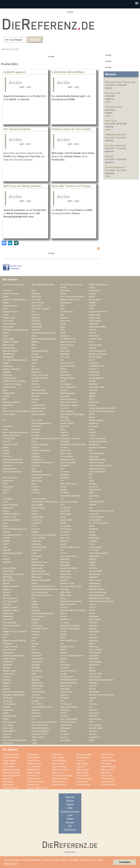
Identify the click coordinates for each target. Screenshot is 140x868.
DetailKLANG (9, 393)
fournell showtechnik (98, 441)
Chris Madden (34, 758)
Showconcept (95, 662)
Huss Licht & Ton (10, 478)
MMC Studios (95, 586)
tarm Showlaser (38, 692)
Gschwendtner (67, 456)
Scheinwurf (36, 656)
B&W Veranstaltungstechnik (44, 339)
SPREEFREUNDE (68, 680)
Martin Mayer (82, 773)
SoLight (64, 674)
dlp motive (65, 396)
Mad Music (65, 559)
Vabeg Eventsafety (68, 707)
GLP (91, 450)
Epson (92, 417)
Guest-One (94, 456)
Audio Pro (36, 321)
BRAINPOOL (9, 354)
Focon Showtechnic (98, 438)
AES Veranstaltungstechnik (72, 297)
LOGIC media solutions (71, 547)
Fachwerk (36, 432)
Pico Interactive (10, 623)
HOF (91, 475)
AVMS (63, 333)
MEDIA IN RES (96, 571)
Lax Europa (37, 523)
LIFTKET (7, 538)
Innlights (35, 490)
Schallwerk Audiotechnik (14, 656)
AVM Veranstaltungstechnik (44, 333)
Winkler (64, 731)
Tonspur (92, 698)
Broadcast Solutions (98, 354)
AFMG (92, 297)
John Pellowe (9, 767)
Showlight (36, 665)
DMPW (92, 396)
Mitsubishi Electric (11, 586)
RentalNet (7, 644)
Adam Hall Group (10, 294)
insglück (64, 490)
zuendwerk (65, 740)
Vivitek (6, 719)
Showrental (94, 665)
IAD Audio (65, 478)
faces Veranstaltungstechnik (15, 432)
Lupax (34, 553)
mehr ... (109, 102)
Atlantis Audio (9, 318)
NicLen (63, 598)
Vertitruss (93, 710)
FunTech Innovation (40, 444)
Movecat (7, 592)
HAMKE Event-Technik (13, 462)
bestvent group (95, 345)
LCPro (34, 526)
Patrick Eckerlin (34, 779)
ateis (62, 315)
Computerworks (10, 378)
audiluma (36, 318)
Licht (70, 815)
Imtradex (93, 484)
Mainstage (65, 565)
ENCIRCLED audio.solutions (102, 411)
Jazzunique (94, 496)
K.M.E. (6, 502)
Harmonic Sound (96, 462)
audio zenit (65, 321)
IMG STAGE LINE (68, 484)
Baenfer (35, 342)
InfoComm (94, 487)
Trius (62, 701)
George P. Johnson (97, 447)
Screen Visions (9, 659)
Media (70, 819)
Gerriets (6, 450)
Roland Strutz (107, 782)
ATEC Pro (36, 315)
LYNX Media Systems (99, 553)
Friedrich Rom (34, 761)
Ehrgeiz (92, 405)
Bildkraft (92, 348)
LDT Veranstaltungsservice (15, 529)
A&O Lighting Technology (43, 285)
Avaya (63, 327)
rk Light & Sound (10, 647)
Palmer (92, 613)
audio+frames (95, 321)
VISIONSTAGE (10, 716)
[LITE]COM (8, 743)
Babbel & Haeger (10, 342)
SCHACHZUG (95, 653)
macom (35, 559)
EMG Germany (67, 411)
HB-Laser (36, 466)
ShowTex (64, 668)
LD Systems (66, 526)
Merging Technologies (41, 580)
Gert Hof (80, 761)
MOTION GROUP (97, 589)
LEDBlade (93, 529)
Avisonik (93, 330)
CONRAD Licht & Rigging (14, 381)
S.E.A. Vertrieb (95, 650)
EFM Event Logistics (69, 405)
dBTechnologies (39, 390)
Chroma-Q (94, 369)
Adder (5, 297)
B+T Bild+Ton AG (68, 339)
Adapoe (64, 294)
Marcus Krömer (108, 770)
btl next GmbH (95, 357)
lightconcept (94, 538)
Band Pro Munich (68, 342)
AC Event (7, 291)
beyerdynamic (9, 348)
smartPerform (9, 674)
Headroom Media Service (100, 466)
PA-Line (64, 613)
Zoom (34, 740)
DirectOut (36, 396)
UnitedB (6, 707)
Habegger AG (38, 459)
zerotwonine (94, 737)
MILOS (35, 583)
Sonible (6, 677)
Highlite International (12, 472)
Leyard (92, 532)
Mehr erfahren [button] (11, 864)
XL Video (64, 734)
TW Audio (93, 704)
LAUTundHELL (96, 520)
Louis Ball (81, 767)
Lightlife (6, 541)
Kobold (6, 511)
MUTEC (6, 595)
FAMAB (92, 432)
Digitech (92, 393)
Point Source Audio (11, 626)
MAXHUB (93, 568)
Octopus (93, 604)
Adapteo (93, 294)
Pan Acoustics (38, 616)
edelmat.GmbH (38, 405)
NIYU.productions (11, 601)
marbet (92, 565)
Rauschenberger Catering (14, 641)
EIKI (5, 408)
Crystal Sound (9, 387)
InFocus (6, 490)
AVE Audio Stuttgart (98, 327)
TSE (91, 701)
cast (33, 366)
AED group (36, 297)
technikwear (94, 692)
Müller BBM (65, 592)
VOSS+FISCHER (68, 722)
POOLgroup (37, 626)
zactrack (6, 737)
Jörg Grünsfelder (59, 767)
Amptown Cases (10, 306)
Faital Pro (64, 432)
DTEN (34, 402)
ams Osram (37, 306)
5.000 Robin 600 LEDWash (68, 72)
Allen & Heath (38, 303)
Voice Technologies (69, 719)
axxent (6, 336)
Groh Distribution (96, 453)
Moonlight (65, 589)
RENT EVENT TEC (69, 641)
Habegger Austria (68, 459)
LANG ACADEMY (97, 517)
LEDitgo (6, 532)
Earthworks (94, 402)
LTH (62, 550)
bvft (62, 360)
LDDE (92, 526)
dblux (5, 390)
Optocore (36, 610)
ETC (5, 420)
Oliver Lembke (83, 776)
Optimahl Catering (11, 610)
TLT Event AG (38, 698)
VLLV (34, 719)
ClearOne (64, 372)
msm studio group (39, 592)
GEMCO (35, 447)
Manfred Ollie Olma (11, 770)
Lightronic (65, 541)
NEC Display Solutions (42, 595)
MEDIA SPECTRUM (40, 574)
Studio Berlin (66, 686)
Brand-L (35, 354)
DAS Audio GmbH (97, 387)
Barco (91, 342)
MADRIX (7, 562)
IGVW (92, 481)
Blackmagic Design (40, 351)
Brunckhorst (37, 357)
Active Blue (65, 291)
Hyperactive (37, 478)
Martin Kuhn (57, 773)
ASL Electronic (67, 312)
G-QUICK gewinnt (15, 72)
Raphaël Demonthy (36, 782)
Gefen (5, 447)
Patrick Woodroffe (60, 779)
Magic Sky (65, 562)
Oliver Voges (107, 776)
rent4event (94, 641)
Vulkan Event (66, 725)
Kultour (35, 514)
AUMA (63, 324)
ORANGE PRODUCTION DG (73, 610)
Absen (92, 288)
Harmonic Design (68, 462)
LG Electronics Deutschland (44, 535)
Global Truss (66, 450)
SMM (34, 674)
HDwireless (65, 466)
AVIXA (6, 333)
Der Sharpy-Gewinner (17, 129)
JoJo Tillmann (33, 767)
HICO (63, 469)
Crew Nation (66, 384)
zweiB (92, 740)
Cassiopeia (8, 366)
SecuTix (64, 659)
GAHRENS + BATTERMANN (73, 444)
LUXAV (63, 553)
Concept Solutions (40, 378)
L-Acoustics (94, 514)
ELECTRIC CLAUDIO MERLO (16, 411)
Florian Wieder (9, 761)
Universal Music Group (42, 707)
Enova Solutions (39, 414)
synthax (6, 689)
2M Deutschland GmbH (13, 285)
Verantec (35, 710)
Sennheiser (8, 662)
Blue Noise (65, 351)
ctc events (36, 387)
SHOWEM (7, 665)
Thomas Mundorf (10, 788)
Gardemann (94, 444)
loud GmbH (37, 550)
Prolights (35, 632)
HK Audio (64, 472)
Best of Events (67, 345)
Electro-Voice (37, 411)
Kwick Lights (66, 514)
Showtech (36, 668)
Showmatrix (65, 665)
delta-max (93, 390)
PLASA (16, 49)
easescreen (8, 405)
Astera (6, 315)
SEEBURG (94, 659)
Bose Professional (97, 351)
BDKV (34, 345)
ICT (91, 478)
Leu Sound (65, 532)
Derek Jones (107, 758)
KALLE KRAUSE (10, 505)
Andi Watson (33, 755)
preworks (93, 626)
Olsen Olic (7, 779)
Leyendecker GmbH (12, 535)
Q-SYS (92, 635)
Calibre (6, 363)
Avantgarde (37, 327)
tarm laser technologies (13, 692)
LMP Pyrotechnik (39, 547)
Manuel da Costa (60, 770)
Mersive (64, 580)
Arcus (5, 309)
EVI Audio (65, 426)
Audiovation (37, 324)
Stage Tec (7, 683)
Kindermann (8, 508)
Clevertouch (94, 372)
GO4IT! (6, 453)
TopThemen (70, 830)
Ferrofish (35, 435)
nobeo (34, 601)
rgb (62, 644)
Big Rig (63, 348)
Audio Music (8, 321)
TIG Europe (8, 698)
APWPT (92, 306)
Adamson (36, 294)
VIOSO (63, 713)
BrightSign (65, 354)
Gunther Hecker (34, 764)
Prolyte (63, 632)
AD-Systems (94, 291)
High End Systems (97, 469)
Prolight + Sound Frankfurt (14, 632)
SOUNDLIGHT (67, 677)
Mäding (92, 559)
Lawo (5, 523)
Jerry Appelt (107, 764)
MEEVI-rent (37, 577)
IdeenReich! (8, 481)
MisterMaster (95, 583)
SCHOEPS (94, 656)
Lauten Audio (66, 520)
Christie (64, 369)
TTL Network (66, 704)
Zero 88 (64, 737)
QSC (5, 638)
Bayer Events (9, 345)
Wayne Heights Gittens (38, 788)
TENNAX (36, 695)
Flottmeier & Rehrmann (71, 438)
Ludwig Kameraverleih (13, 553)
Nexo (34, 598)
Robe (34, 647)
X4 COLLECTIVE (39, 734)
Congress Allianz (68, 378)
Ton (70, 826)
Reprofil (35, 644)
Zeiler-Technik (38, 737)
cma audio (7, 375)
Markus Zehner (10, 568)
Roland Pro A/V (10, 650)
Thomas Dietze (83, 785)
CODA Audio (66, 375)
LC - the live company (99, 523)
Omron (92, 607)
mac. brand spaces (69, 556)
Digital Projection (68, 393)
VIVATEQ (93, 716)
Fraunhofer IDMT (10, 444)
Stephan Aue (33, 785)
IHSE (5, 484)
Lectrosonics (66, 529)
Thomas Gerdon (108, 785)
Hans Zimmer (58, 764)
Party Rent (8, 619)
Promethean (94, 632)
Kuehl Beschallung (11, 514)
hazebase (7, 466)
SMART (92, 671)
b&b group (65, 336)
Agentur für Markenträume (14, 300)
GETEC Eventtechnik (41, 450)
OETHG (35, 607)
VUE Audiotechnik (40, 725)
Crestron (35, 384)
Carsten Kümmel (10, 758)
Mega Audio (65, 577)
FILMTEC (64, 435)
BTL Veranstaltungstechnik (15, 360)
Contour (35, 381)
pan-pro (64, 616)
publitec (64, 635)
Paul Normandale (84, 779)
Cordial (92, 381)
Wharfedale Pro (10, 731)
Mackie (6, 559)
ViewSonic (36, 713)
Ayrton (34, 336)
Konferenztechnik (70, 812)
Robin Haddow (59, 782)
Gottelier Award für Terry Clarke (71, 129)
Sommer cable (95, 674)
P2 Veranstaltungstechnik (43, 613)
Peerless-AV (66, 619)
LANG (63, 517)
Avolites (92, 333)
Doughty (35, 399)
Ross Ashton (8, 785)
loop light (7, 550)
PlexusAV (93, 623)
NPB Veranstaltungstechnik (101, 601)
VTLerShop (8, 725)
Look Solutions (95, 547)
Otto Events (8, 613)
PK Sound (65, 623)
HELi (34, 469)
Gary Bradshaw (59, 761)
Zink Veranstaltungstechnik (15, 740)
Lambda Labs (38, 517)
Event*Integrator (96, 420)
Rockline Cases (67, 647)
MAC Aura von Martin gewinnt (22, 186)
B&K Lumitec (9, 339)
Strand (6, 686)
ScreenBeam (37, 659)
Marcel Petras (83, 770)
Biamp (34, 348)
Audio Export (95, 318)
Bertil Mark (57, 755)
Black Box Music (10, 351)
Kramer (35, 511)
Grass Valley (66, 453)
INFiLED (35, 487)
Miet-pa (6, 583)
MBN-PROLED (38, 571)
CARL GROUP (67, 363)
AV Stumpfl (8, 327)
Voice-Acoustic (95, 719)
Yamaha (93, 734)
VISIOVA (64, 716)
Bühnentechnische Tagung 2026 (120, 82)
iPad (70, 808)
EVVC (5, 429)
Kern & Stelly (37, 505)
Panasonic (94, 616)
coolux (63, 381)
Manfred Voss (33, 770)
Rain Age (93, 638)
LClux (5, 526)
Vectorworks (8, 710)
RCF (33, 641)
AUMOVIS (94, 324)
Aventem (35, 330)
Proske (6, 635)
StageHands (37, 683)
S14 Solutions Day (114, 107)
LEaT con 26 (111, 121)
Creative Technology (12, 384)
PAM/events (8, 616)
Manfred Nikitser (108, 767)
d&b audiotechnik (68, 387)
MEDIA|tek (8, 577)
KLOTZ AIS (65, 508)
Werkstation (65, 728)
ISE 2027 (109, 156)
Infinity (63, 487)
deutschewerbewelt (40, 393)
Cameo (35, 363)
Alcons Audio (95, 300)
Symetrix (93, 686)
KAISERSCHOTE (97, 502)
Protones (35, 635)
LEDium (35, 532)
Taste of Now (66, 692)
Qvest (63, 638)
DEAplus (64, 390)
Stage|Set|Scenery (68, 683)
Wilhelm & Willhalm (40, 731)
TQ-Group (7, 701)
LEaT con (36, 529)
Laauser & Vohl (10, 517)
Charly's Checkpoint (12, 369)
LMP (5, 547)
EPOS (92, 414)
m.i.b (5, 556)
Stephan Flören (59, 785)
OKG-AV (64, 607)
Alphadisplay (66, 303)
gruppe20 (36, 456)
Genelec (64, 447)
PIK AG (35, 623)
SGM (62, 662)
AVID (62, 330)
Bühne (70, 801)
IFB (62, 481)
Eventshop (94, 423)
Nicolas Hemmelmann (62, 776)
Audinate (64, 318)
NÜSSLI (35, 604)
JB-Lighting (8, 499)
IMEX (34, 484)
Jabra (91, 493)
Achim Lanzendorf (11, 755)
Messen (6, 49)
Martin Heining (34, 773)
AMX (62, 306)
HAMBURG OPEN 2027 (116, 135)
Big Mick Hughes (84, 755)
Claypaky (7, 372)
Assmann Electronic (98, 312)
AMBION (93, 303)
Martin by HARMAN (69, 568)
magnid (92, 562)
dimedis (6, 396)
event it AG (65, 420)
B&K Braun (94, 336)
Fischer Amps (9, 438)
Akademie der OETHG (70, 300)
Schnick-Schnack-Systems (72, 656)
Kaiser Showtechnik (69, 502)
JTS (91, 499)
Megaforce (94, 577)
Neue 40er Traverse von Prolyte (71, 186)
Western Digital (96, 728)
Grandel (35, 453)
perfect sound (95, 619)
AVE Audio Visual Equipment (16, 330)
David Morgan (83, 758)
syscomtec (36, 689)
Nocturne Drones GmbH (71, 601)
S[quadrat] (65, 689)
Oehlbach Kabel (10, 607)
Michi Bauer (33, 776)
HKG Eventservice (97, 472)
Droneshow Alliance (12, 402)
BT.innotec (65, 357)
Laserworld (36, 520)
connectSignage (96, 378)
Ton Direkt (65, 698)
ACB (33, 291)
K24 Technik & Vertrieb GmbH (45, 502)
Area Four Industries (41, 309)
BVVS (92, 360)
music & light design (98, 592)
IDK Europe (37, 481)
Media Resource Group (13, 574)
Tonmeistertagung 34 (115, 167)
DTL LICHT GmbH (68, 402)
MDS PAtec (65, 571)
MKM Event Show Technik (43, 586)
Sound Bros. (37, 677)
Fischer (92, 435)
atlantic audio (95, 315)
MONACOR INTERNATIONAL (45, 589)
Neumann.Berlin (10, 598)
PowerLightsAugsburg (70, 626)
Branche (70, 797)
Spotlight (35, 680)
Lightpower (36, 541)
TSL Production (10, 704)
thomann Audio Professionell (102, 695)
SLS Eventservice (68, 671)
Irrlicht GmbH (95, 490)
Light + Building (38, 538)
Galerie (70, 804)
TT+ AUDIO (37, 704)
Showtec (7, 668)
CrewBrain (94, 384)
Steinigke (93, 683)
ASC (33, 312)
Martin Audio (37, 568)
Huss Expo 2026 (113, 93)
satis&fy (64, 653)
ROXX (34, 650)
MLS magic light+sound (71, 586)
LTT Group (94, 550)
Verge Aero (65, 710)
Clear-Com (36, 372)
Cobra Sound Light (40, 375)
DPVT (92, 399)
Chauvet (35, 369)
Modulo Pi (7, 589)
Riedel (92, 644)
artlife (91, 309)
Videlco (6, 713)
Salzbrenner (8, 653)
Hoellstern (65, 475)
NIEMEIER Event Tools (99, 598)
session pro (37, 662)
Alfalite (6, 303)
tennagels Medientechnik (14, 695)
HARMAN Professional (42, 462)
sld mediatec (37, 671)
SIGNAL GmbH (10, 671)
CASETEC (94, 363)
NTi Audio (7, 604)
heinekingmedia (10, 469)
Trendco (35, 701)
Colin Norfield (58, 758)
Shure (92, 668)
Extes (63, 429)
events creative (67, 423)
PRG (5, 629)
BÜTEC (35, 360)
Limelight (93, 541)
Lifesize (92, 535)
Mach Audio (94, 556)
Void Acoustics (9, 722)
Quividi (35, 638)
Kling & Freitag (38, 508)
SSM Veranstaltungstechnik (101, 680)
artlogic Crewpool (11, 312)
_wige (34, 743)
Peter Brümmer (108, 779)
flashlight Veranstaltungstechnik (46, 438)
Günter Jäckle (9, 764)
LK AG (92, 544)
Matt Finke (106, 773)
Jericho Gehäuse (39, 499)
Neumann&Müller (97, 595)
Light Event (65, 538)
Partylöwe (36, 619)
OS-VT (92, 610)
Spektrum (7, 680)
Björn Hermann (108, 755)
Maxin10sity (8, 571)
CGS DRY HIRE (67, 366)
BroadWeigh (8, 357)
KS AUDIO (65, 511)
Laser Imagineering (11, 520)
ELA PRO (64, 408)
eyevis (92, 429)
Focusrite (7, 441)
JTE (62, 499)
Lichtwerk (64, 535)
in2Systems (8, 487)
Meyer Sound (95, 580)
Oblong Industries (68, 604)
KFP (62, 505)
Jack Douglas (83, 764)
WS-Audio (7, 734)
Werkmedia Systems (41, 728)
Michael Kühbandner (12, 776)
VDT (91, 707)
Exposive (36, 429)
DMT (5, 399)
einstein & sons (38, 408)
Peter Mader (8, 782)
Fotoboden (65, 441)
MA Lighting (37, 556)
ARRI (63, 309)
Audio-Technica (10, 324)
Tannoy (92, 689)
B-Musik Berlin (95, 339)
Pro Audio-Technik (40, 629)
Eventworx (7, 426)
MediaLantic (66, 574)
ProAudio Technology (70, 629)
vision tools (94, 713)
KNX (91, 508)
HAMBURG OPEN (97, 459)
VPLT (91, 722)
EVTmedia (94, 426)
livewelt (63, 544)
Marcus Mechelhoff (11, 773)
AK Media (36, 300)
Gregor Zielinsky (108, 761)
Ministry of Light (67, 583)
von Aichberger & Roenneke (44, 722)
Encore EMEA (9, 414)
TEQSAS (64, 695)
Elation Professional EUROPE (102, 408)
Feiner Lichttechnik (11, 435)
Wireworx (93, 731)
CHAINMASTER (96, 366)
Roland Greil (82, 782)
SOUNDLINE (95, 677)
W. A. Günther (95, 725)
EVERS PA (36, 426)
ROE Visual (94, 647)
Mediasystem (95, 574)
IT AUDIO (36, 493)
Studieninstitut (38, 686)
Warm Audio (8, 728)
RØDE (63, 650)
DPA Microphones (68, 399)
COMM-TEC (94, 375)
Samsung (36, 653)
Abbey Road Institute (98, 285)
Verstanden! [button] (125, 862)
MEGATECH (8, 580)
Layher (63, 523)
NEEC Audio (66, 595)
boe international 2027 (116, 146)
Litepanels (36, 544)
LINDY (6, 544)
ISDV (5, 493)
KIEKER (93, 505)
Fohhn (34, 441)
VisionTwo (36, 716)
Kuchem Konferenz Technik (101, 511)
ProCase (93, 629)
